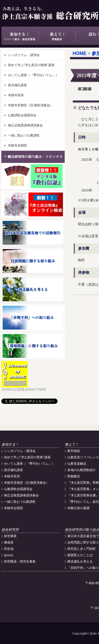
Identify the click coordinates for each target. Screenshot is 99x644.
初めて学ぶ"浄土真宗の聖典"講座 (31, 65)
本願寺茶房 (16, 95)
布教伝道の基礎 (78, 508)
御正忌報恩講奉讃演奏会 (25, 125)
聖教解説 (74, 476)
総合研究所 (10, 530)
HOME (80, 53)
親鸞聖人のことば (80, 555)
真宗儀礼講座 (17, 85)
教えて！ (57, 36)
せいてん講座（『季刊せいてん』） (33, 75)
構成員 (9, 542)
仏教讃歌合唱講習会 (22, 115)
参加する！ (20, 36)
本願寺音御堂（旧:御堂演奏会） (30, 105)
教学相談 (74, 451)
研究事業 (10, 536)
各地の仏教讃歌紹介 (82, 470)
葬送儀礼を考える (80, 561)
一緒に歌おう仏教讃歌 (24, 135)
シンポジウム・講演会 (24, 55)
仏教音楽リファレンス (83, 457)
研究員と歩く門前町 (82, 549)
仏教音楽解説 (77, 464)
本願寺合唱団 (17, 145)
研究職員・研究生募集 (20, 561)
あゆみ (9, 555)
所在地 (9, 549)
